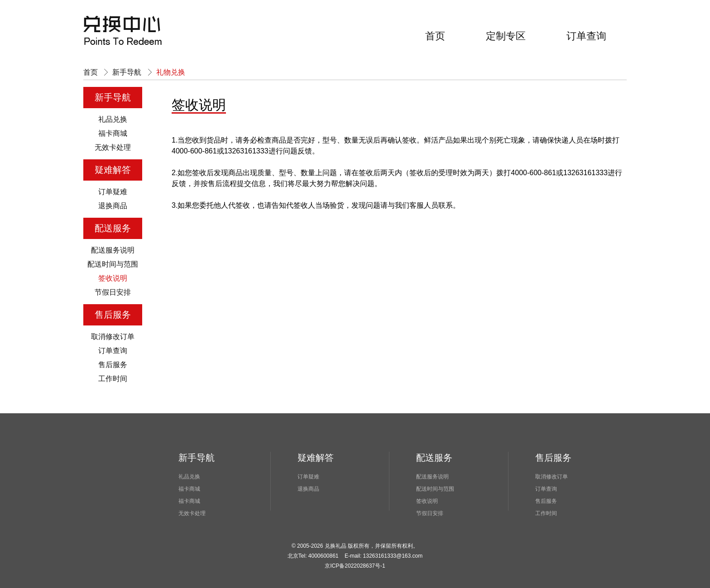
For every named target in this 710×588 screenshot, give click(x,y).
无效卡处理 (113, 147)
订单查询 (586, 36)
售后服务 (113, 365)
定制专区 (506, 36)
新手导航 (127, 72)
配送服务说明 (113, 250)
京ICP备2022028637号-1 (355, 566)
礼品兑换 (113, 119)
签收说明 (113, 278)
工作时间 (113, 379)
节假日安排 (113, 292)
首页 (435, 36)
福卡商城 (113, 133)
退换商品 (113, 206)
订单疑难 (113, 192)
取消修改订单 (113, 337)
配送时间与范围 (113, 264)
